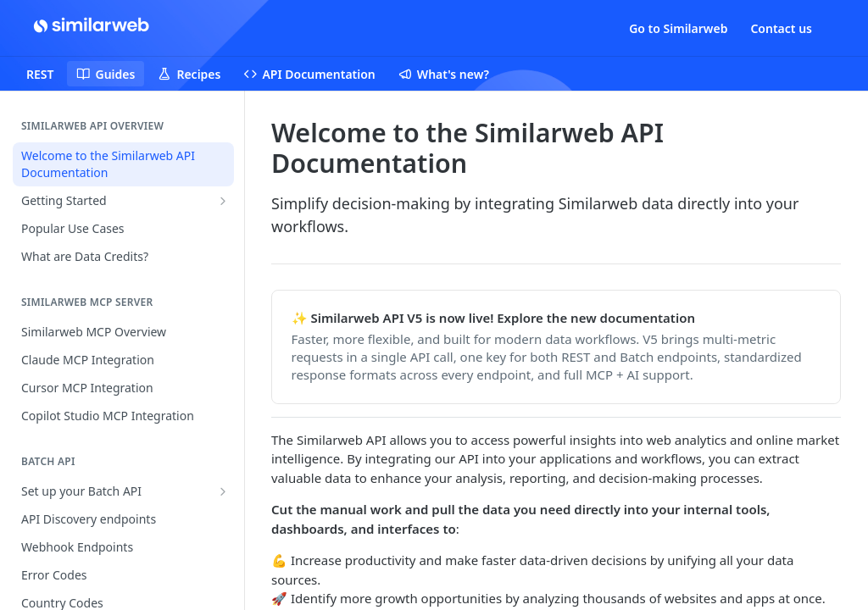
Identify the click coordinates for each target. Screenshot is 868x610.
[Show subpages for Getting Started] (223, 201)
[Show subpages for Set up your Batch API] (223, 491)
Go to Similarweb (678, 28)
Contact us (781, 28)
